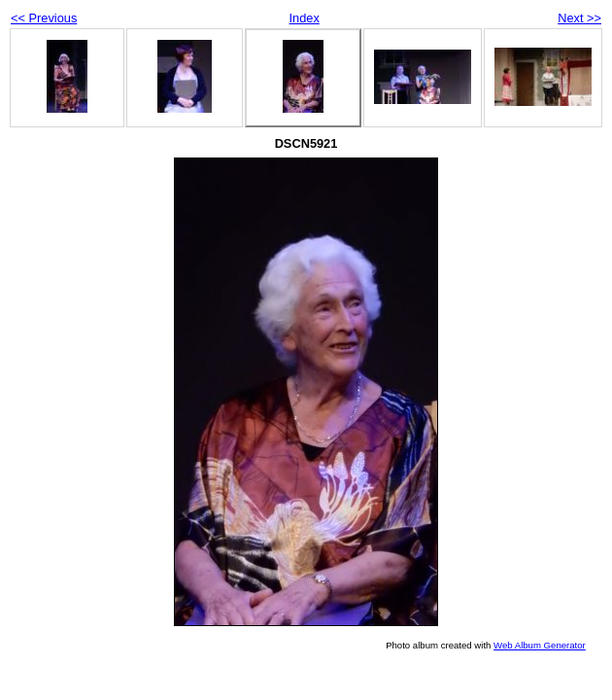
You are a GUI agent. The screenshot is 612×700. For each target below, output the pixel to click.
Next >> (579, 18)
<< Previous (44, 18)
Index (305, 18)
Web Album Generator (540, 645)
